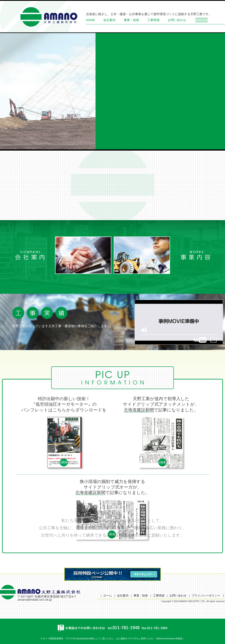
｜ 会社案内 (121, 596)
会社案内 (109, 20)
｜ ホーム (106, 596)
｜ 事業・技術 (139, 596)
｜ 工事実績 (157, 596)
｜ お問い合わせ (176, 596)
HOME (91, 20)
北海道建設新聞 (139, 410)
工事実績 (153, 20)
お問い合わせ (177, 20)
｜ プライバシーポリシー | (206, 596)
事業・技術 (131, 20)
